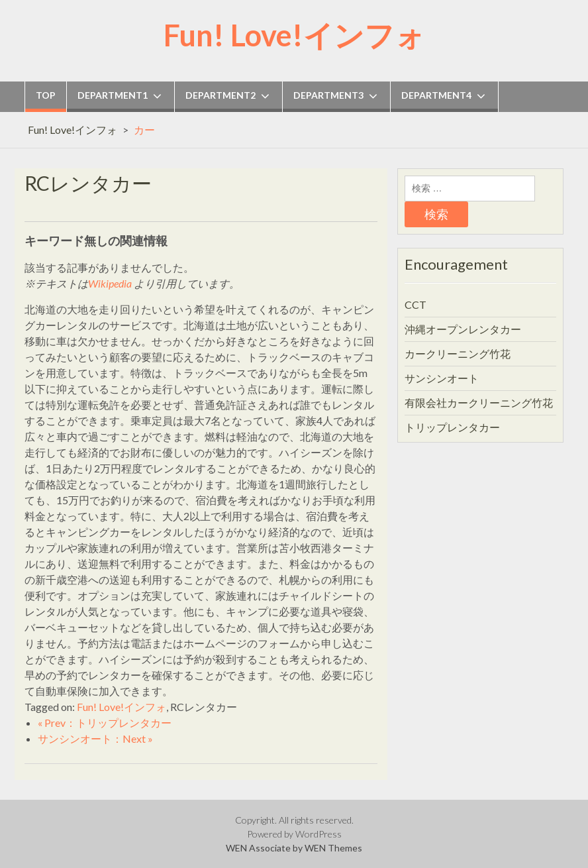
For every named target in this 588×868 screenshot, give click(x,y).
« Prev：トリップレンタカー (105, 723)
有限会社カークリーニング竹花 (479, 403)
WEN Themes (333, 848)
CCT (416, 304)
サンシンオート (442, 378)
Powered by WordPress (294, 834)
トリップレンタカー (452, 427)
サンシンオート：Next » (95, 738)
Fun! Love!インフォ (294, 35)
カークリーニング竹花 (458, 353)
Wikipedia (110, 283)
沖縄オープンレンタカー (463, 329)
